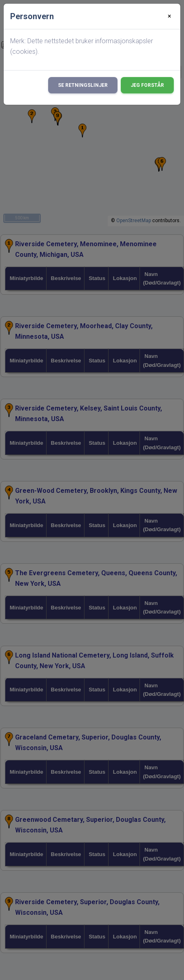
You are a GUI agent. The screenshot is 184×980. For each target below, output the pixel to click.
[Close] (170, 16)
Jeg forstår (147, 85)
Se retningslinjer (83, 85)
